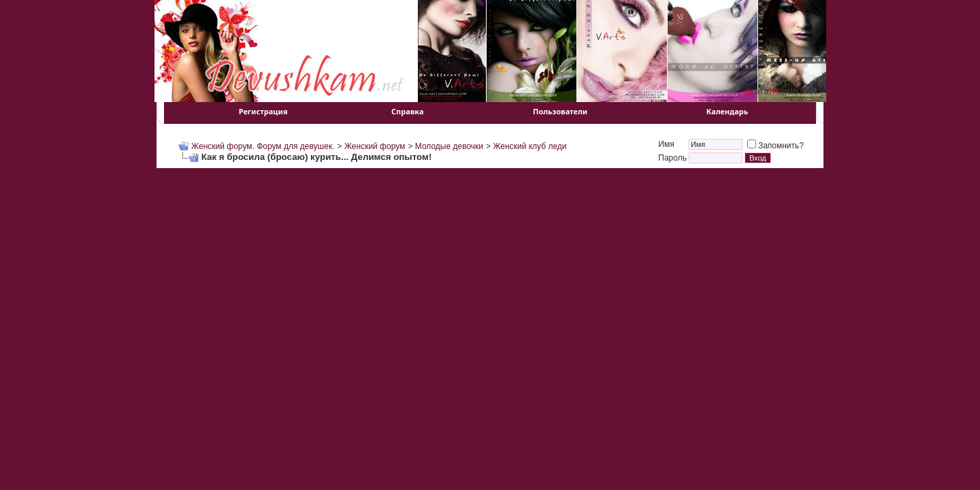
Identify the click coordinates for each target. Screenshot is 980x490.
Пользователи (560, 111)
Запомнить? (775, 146)
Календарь (728, 111)
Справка (407, 111)
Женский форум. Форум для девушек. (263, 146)
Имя (666, 144)
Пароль (672, 158)
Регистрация (263, 111)
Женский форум (375, 146)
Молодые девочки (449, 146)
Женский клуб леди (529, 146)
